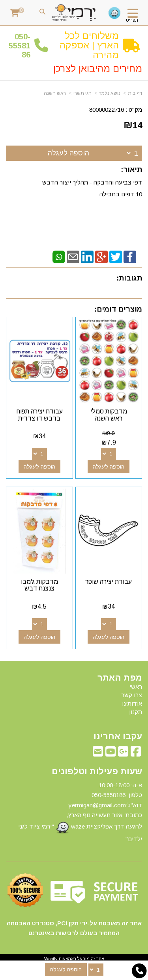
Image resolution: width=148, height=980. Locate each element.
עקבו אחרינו (118, 736)
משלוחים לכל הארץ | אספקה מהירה (89, 45)
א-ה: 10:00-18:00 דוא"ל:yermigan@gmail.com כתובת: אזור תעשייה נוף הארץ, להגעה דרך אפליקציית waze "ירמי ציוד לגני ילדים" (80, 812)
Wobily (51, 959)
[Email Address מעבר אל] (98, 754)
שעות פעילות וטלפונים (97, 771)
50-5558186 (20, 46)
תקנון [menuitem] (136, 712)
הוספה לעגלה (68, 153)
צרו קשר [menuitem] (132, 695)
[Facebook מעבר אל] (136, 754)
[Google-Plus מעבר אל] (123, 754)
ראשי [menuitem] (136, 687)
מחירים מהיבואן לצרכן (98, 68)
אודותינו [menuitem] (132, 704)
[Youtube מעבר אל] (111, 754)
